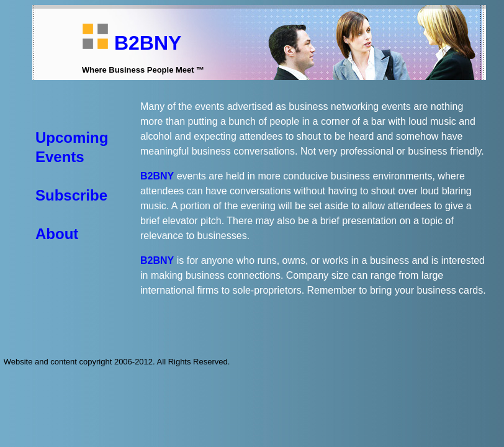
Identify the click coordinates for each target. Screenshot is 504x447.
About (57, 234)
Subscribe (71, 195)
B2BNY (148, 43)
